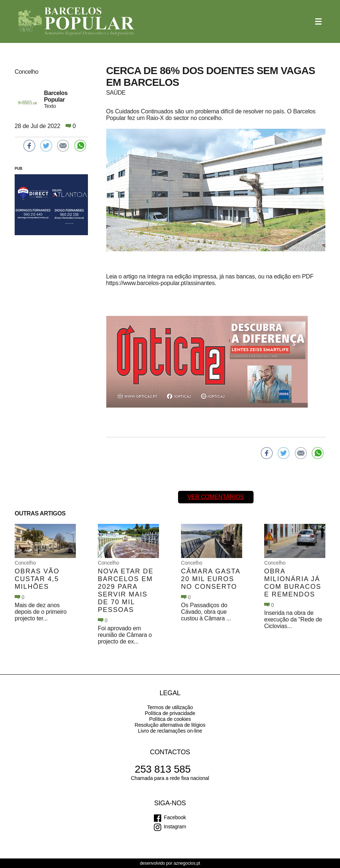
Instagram (175, 827)
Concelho (25, 563)
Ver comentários (216, 497)
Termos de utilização (170, 707)
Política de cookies (170, 719)
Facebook (175, 817)
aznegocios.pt (187, 863)
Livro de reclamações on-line (170, 731)
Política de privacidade (170, 713)
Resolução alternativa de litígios (170, 725)
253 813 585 (163, 769)
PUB (19, 169)
